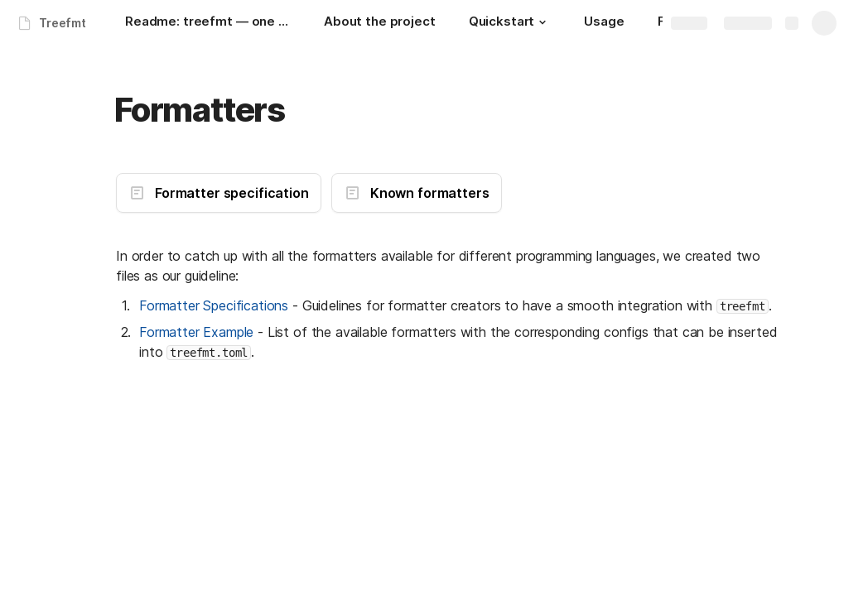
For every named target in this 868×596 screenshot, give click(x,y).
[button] (542, 22)
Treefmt (63, 23)
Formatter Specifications (214, 305)
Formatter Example (196, 332)
